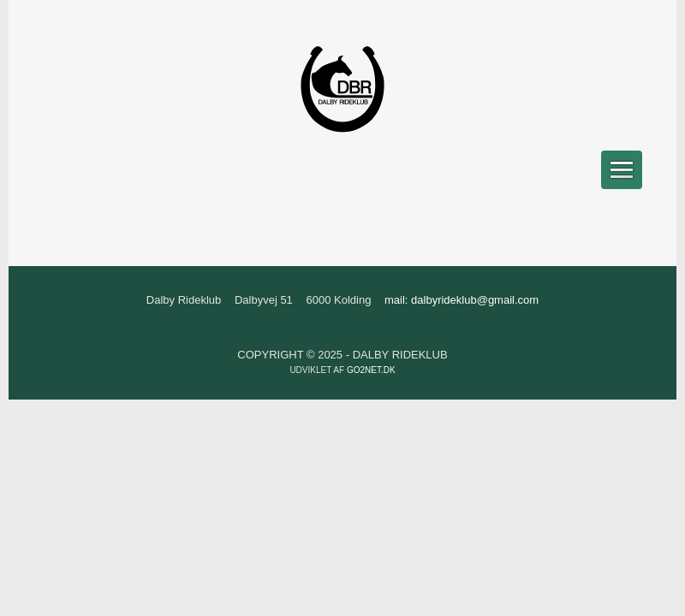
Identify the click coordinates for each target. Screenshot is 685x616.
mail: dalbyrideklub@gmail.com (462, 300)
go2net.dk (371, 370)
